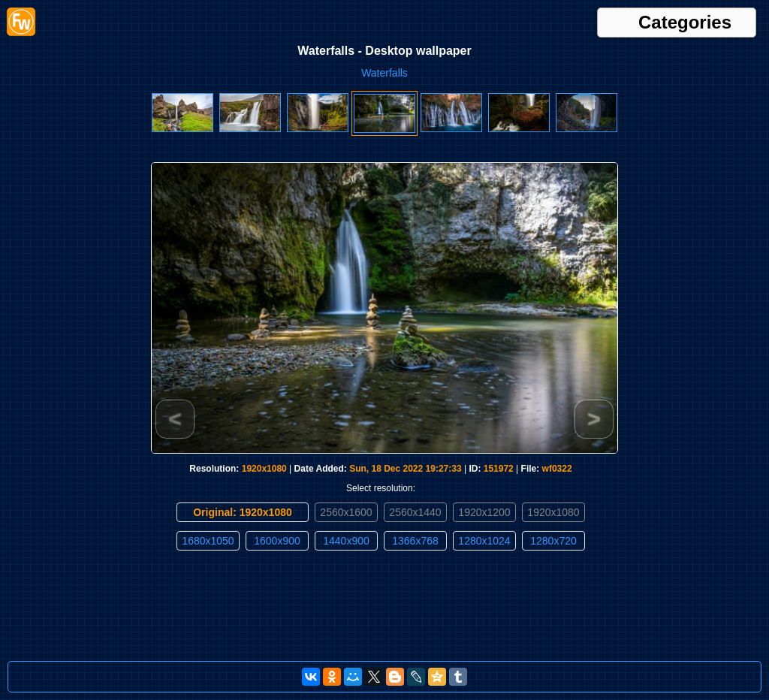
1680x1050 (208, 541)
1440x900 (346, 541)
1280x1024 (484, 541)
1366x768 (415, 541)
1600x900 (277, 541)
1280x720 (553, 541)
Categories (685, 23)
